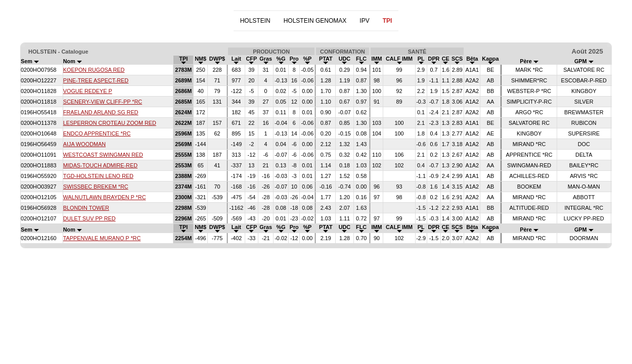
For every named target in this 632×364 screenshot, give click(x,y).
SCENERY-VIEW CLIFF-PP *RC (103, 102)
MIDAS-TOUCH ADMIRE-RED (100, 165)
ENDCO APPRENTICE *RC (97, 133)
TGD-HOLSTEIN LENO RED (98, 176)
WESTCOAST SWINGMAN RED (103, 155)
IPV (364, 21)
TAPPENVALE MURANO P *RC (102, 238)
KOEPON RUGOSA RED (94, 70)
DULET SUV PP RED (89, 218)
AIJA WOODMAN (84, 144)
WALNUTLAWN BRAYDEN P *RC (105, 197)
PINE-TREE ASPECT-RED (96, 80)
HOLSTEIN (255, 21)
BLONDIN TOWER (86, 208)
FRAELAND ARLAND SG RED (101, 112)
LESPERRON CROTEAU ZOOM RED (110, 123)
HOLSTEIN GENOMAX (315, 21)
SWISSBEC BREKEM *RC (96, 187)
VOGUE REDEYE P (88, 91)
